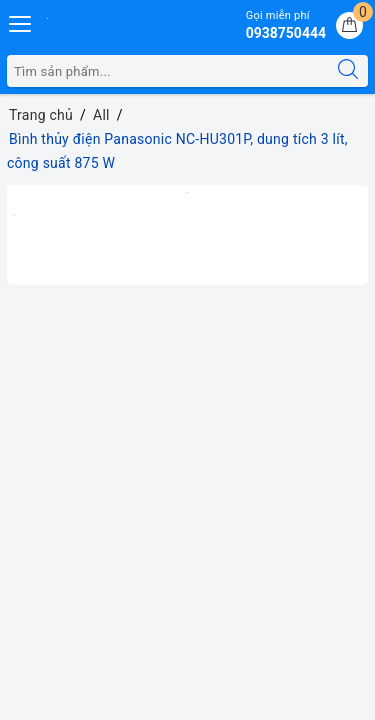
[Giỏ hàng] (349, 25)
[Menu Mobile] (21, 21)
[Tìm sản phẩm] (168, 71)
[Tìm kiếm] (348, 71)
